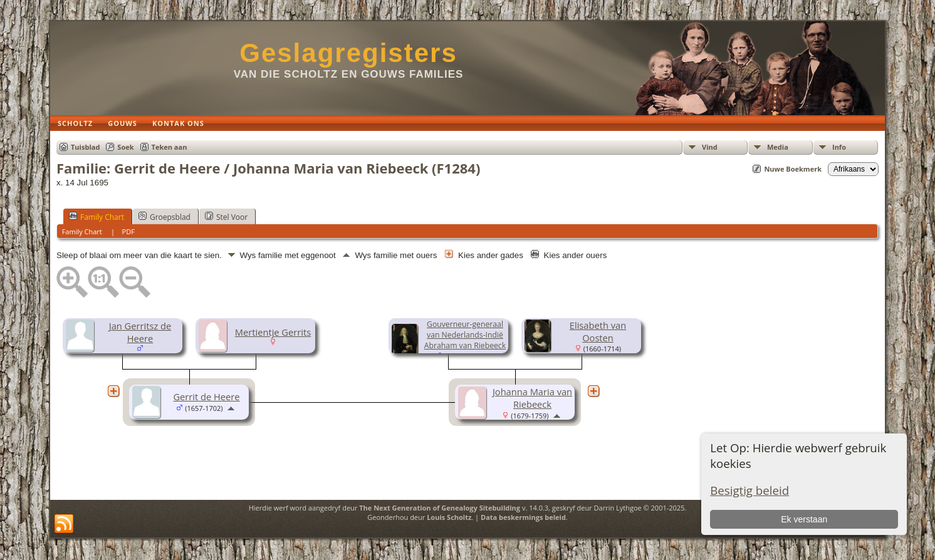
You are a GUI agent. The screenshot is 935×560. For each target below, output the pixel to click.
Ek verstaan (804, 519)
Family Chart (97, 217)
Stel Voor (226, 217)
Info (839, 147)
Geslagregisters (348, 53)
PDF (128, 231)
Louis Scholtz (449, 517)
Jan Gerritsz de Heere (140, 332)
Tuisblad (85, 147)
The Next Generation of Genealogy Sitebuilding (440, 508)
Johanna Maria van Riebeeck (532, 398)
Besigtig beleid (750, 490)
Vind (710, 147)
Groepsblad (165, 217)
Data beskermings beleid (523, 517)
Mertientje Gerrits (273, 332)
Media (778, 147)
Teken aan (170, 147)
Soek (125, 147)
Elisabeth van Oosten (598, 331)
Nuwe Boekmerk (793, 169)
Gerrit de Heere (206, 397)
